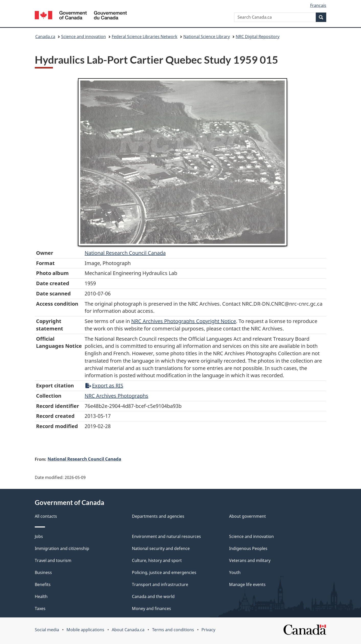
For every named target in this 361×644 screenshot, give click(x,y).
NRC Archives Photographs (116, 396)
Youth (235, 572)
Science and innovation (83, 37)
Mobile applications (85, 630)
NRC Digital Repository (258, 37)
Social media (47, 630)
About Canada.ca (128, 630)
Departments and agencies (158, 516)
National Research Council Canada (125, 253)
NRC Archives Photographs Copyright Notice (184, 321)
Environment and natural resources (166, 536)
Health (41, 596)
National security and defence (161, 548)
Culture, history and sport (157, 560)
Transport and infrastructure (160, 584)
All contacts (46, 516)
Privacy (208, 630)
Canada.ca (45, 37)
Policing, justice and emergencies (164, 572)
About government (247, 516)
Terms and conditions (173, 630)
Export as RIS (104, 386)
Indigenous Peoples (248, 548)
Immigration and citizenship (62, 548)
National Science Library (207, 37)
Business (43, 572)
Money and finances (151, 608)
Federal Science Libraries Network (145, 37)
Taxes (40, 608)
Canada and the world (153, 596)
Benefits (43, 584)
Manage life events (247, 584)
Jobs (39, 536)
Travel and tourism (53, 560)
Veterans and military (250, 560)
